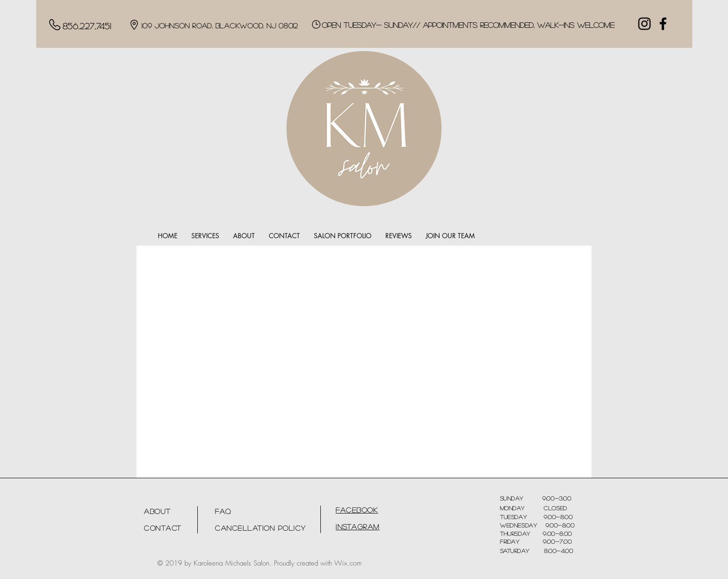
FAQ (223, 511)
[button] (205, 236)
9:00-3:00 (547, 498)
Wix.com (348, 563)
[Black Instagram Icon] (644, 24)
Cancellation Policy (260, 528)
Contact (163, 528)
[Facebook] (663, 24)
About (157, 511)
